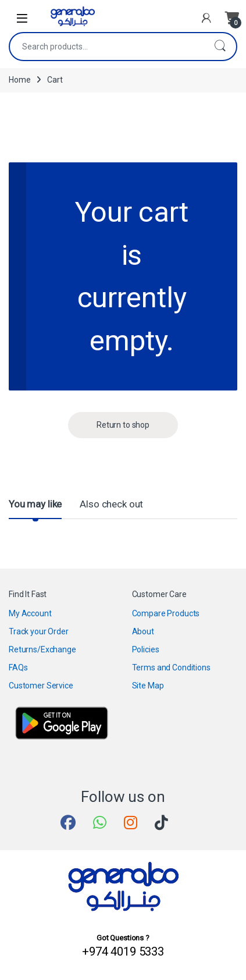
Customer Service (41, 686)
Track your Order (39, 631)
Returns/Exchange (42, 649)
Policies (146, 649)
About (143, 631)
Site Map (148, 686)
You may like (35, 504)
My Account (30, 613)
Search (220, 47)
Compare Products (166, 613)
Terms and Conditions (171, 667)
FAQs (18, 667)
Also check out (111, 504)
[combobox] (107, 47)
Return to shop (123, 425)
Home (19, 80)
